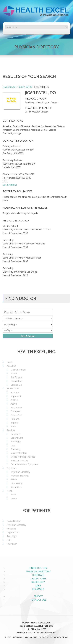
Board (14, 373)
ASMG (14, 479)
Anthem (15, 400)
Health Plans (13, 389)
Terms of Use (38, 600)
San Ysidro (16, 487)
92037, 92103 (25, 87)
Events (14, 498)
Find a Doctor (13, 521)
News (9, 491)
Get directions (10, 185)
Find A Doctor (10, 87)
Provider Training (20, 476)
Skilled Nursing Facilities (23, 457)
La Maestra (16, 483)
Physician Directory (20, 472)
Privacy (38, 596)
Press (13, 495)
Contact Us (16, 385)
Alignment (16, 396)
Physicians (12, 468)
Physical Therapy (19, 461)
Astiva (14, 404)
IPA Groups (16, 377)
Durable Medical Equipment (25, 464)
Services (11, 430)
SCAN (13, 426)
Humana (15, 419)
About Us (11, 366)
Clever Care (16, 415)
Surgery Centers (19, 453)
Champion (16, 411)
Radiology (16, 442)
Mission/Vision (18, 370)
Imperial (15, 423)
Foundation (16, 381)
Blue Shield (16, 408)
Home (10, 362)
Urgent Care (17, 438)
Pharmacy (16, 449)
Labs (13, 445)
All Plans (15, 392)
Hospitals (15, 434)
